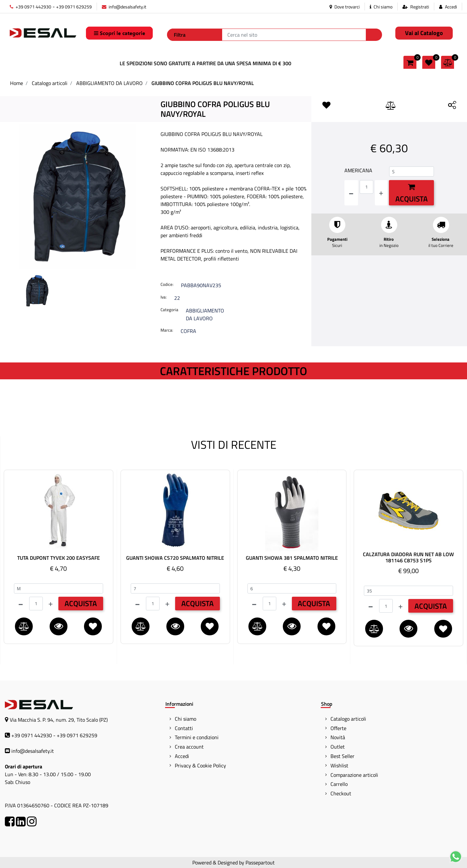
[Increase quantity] (381, 193)
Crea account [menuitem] (189, 747)
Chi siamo (381, 7)
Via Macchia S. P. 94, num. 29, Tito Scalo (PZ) (59, 720)
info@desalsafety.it (124, 7)
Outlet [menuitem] (338, 747)
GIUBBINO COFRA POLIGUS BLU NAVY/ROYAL (203, 83)
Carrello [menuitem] (339, 784)
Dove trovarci (345, 7)
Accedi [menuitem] (182, 756)
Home (17, 83)
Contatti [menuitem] (184, 728)
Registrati (420, 7)
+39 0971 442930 (30, 7)
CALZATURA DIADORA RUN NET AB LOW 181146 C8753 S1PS (408, 557)
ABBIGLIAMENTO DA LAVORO (109, 83)
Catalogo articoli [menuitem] (348, 719)
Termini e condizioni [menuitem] (197, 737)
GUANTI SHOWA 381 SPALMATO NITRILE (292, 558)
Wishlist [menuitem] (339, 765)
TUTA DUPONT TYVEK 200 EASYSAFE (59, 558)
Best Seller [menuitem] (342, 756)
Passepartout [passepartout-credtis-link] (260, 862)
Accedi (451, 7)
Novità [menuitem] (338, 737)
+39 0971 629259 (74, 7)
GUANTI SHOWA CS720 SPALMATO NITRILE (175, 558)
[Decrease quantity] (351, 193)
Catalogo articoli (50, 83)
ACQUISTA (81, 603)
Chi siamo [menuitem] (186, 719)
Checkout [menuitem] (341, 793)
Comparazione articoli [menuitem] (354, 775)
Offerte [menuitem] (338, 728)
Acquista (412, 194)
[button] (374, 35)
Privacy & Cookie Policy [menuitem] (200, 765)
